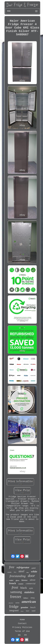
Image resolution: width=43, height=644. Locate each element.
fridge (14, 606)
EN (19, 635)
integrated (14, 610)
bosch (33, 607)
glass (17, 580)
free (12, 567)
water (11, 580)
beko (28, 572)
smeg (33, 598)
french (12, 583)
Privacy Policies (22, 627)
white (34, 571)
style (31, 588)
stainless (29, 592)
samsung (16, 592)
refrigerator (23, 567)
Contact (22, 623)
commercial (31, 584)
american (29, 602)
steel (21, 571)
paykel (34, 568)
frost (15, 587)
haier (28, 611)
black (24, 588)
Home (22, 620)
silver (33, 580)
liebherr (26, 598)
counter (21, 584)
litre (15, 572)
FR (25, 635)
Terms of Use (22, 631)
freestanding (18, 576)
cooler (9, 572)
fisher (22, 611)
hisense (25, 580)
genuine (24, 607)
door (31, 576)
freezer (16, 597)
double (11, 603)
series (17, 603)
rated (33, 611)
